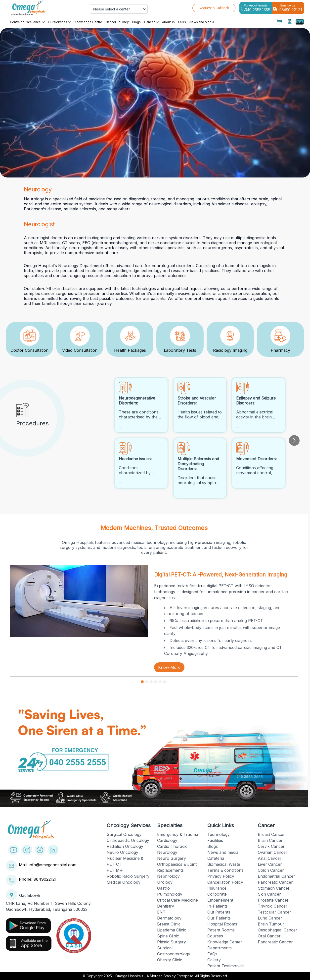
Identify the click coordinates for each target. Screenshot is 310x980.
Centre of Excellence (27, 22)
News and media (223, 852)
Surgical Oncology (124, 834)
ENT (161, 912)
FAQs (182, 22)
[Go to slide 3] (151, 682)
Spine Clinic (168, 936)
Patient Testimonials (226, 966)
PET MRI (115, 870)
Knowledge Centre (88, 22)
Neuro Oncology (122, 852)
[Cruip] (43, 8)
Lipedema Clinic (172, 930)
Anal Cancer (270, 858)
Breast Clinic (169, 924)
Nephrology (168, 876)
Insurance (217, 888)
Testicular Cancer (274, 912)
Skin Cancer (269, 894)
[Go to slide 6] (165, 682)
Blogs (136, 22)
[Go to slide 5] (160, 682)
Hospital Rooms (222, 924)
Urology (165, 882)
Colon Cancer (271, 870)
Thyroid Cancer (273, 906)
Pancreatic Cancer (275, 882)
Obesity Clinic (170, 960)
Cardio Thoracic (172, 846)
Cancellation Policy (225, 882)
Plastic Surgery (172, 942)
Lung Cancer (270, 918)
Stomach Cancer (274, 888)
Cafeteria (216, 858)
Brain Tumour (271, 924)
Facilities (215, 840)
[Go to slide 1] (142, 682)
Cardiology (167, 840)
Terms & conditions (225, 870)
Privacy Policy (221, 876)
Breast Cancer (271, 834)
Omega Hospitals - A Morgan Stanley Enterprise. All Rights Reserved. (172, 976)
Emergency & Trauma (178, 834)
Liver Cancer (270, 864)
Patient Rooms (221, 930)
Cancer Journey (117, 22)
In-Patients (218, 906)
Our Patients (219, 918)
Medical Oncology (124, 882)
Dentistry (166, 906)
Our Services (60, 22)
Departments (220, 948)
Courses (215, 936)
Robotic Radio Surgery (128, 876)
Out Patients (219, 912)
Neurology (167, 852)
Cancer (151, 22)
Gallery (214, 960)
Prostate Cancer (273, 900)
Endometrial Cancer (276, 876)
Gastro (163, 888)
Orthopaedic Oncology (128, 840)
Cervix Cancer (271, 846)
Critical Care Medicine (177, 900)
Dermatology (169, 918)
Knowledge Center (225, 942)
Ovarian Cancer (273, 852)
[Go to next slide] (294, 440)
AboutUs (168, 22)
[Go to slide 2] (147, 682)
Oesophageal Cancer (278, 930)
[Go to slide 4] (156, 682)
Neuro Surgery (172, 858)
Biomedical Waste (224, 864)
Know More (169, 667)
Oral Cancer (269, 936)
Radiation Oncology (125, 846)
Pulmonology (170, 894)
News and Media (202, 22)
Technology (219, 834)
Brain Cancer (270, 840)
